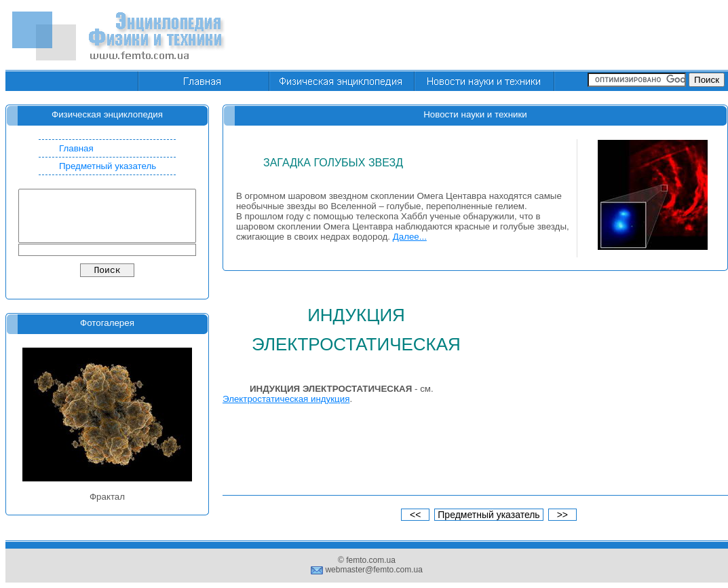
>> (562, 515)
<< (415, 515)
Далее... (410, 237)
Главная (76, 148)
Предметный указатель (108, 166)
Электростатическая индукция (286, 399)
